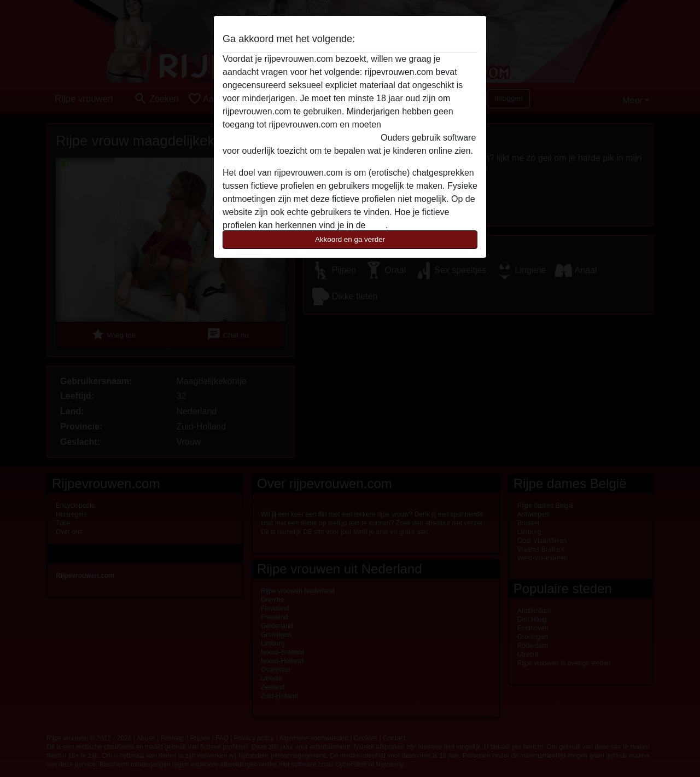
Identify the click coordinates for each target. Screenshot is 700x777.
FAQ (377, 225)
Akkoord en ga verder (350, 239)
